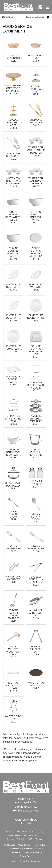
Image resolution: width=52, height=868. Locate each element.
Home (9, 832)
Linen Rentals (16, 852)
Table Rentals (39, 845)
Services (27, 835)
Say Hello (21, 839)
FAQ (30, 839)
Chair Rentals (24, 845)
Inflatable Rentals (26, 856)
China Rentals (15, 849)
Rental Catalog (21, 832)
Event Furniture (13, 835)
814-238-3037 (30, 807)
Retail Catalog (37, 832)
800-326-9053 (32, 811)
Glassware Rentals (32, 849)
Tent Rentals (9, 845)
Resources (40, 839)
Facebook (26, 823)
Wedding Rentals (32, 852)
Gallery (10, 839)
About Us (38, 835)
